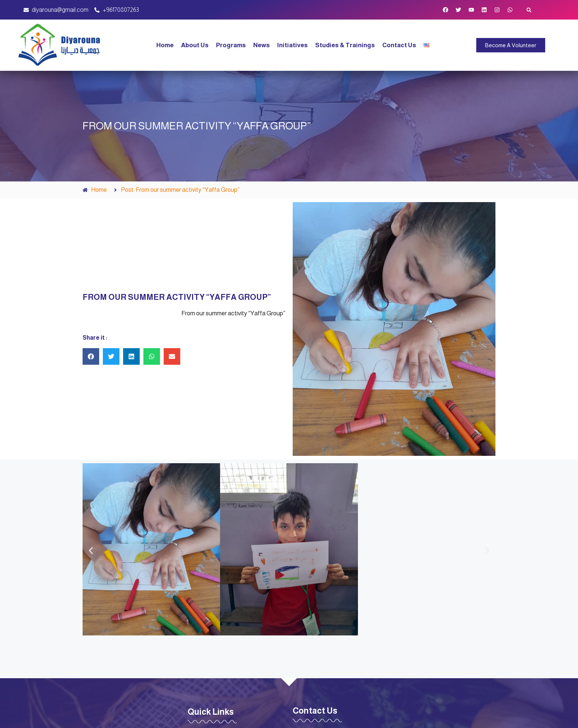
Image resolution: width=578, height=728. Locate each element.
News (262, 45)
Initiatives (293, 45)
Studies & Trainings (345, 45)
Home (165, 45)
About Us (195, 45)
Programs (231, 45)
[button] (529, 10)
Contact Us (399, 45)
